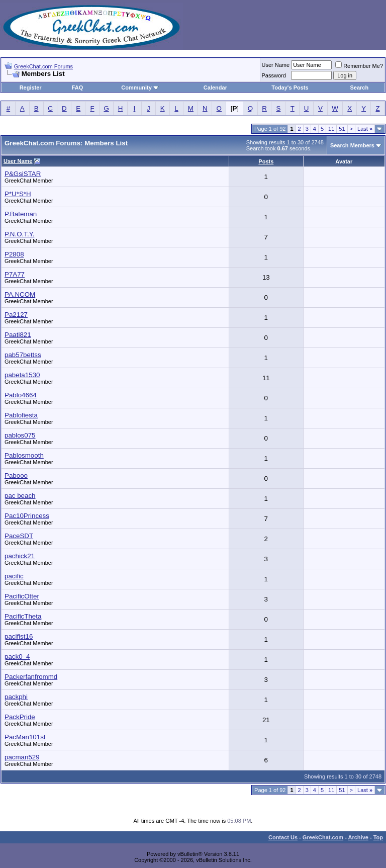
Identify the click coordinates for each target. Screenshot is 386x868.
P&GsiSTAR (23, 174)
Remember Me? (359, 66)
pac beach (20, 496)
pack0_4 (17, 657)
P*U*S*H (18, 194)
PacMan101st (25, 737)
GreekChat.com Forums (43, 66)
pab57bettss (23, 355)
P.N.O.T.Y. (20, 234)
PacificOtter (22, 596)
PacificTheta (23, 616)
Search (360, 88)
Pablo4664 (21, 395)
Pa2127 (16, 315)
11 (331, 129)
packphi (16, 697)
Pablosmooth (24, 455)
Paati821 (18, 335)
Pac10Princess (27, 516)
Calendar (215, 88)
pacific (14, 576)
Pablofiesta (21, 415)
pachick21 (20, 556)
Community (140, 88)
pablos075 (20, 435)
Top (378, 837)
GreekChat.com (323, 837)
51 (342, 129)
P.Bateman (21, 214)
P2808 (14, 254)
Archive (358, 837)
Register (31, 88)
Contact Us (283, 837)
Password (274, 75)
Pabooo (16, 475)
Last (365, 129)
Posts (266, 161)
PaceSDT (19, 536)
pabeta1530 (22, 375)
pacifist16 (19, 636)
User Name (276, 65)
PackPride (20, 717)
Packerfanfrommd (31, 677)
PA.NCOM (20, 294)
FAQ (78, 88)
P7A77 (15, 274)
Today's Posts (290, 88)
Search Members (352, 145)
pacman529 (22, 757)
